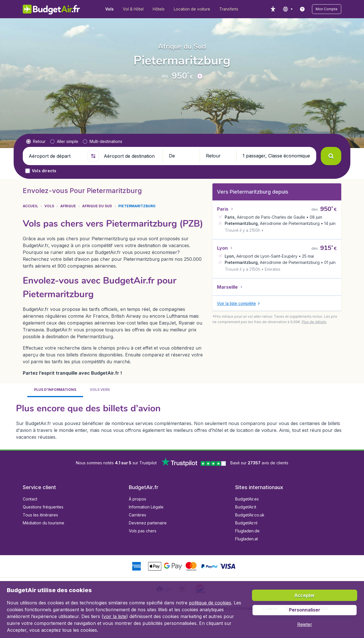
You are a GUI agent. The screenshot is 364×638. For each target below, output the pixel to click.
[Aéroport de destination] (131, 156)
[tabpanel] (182, 421)
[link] (302, 9)
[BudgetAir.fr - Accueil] (51, 9)
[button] (327, 9)
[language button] (288, 9)
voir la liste (115, 616)
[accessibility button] (273, 9)
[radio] (36, 141)
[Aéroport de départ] (56, 156)
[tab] (55, 390)
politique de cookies (210, 603)
